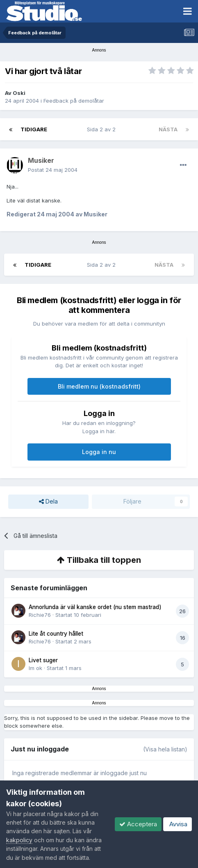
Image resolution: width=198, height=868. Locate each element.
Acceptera (138, 824)
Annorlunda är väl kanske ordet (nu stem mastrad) (95, 607)
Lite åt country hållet (56, 634)
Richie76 (40, 615)
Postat (53, 170)
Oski (19, 93)
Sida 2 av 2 (103, 129)
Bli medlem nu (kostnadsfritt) (99, 386)
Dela (48, 502)
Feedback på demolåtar (74, 101)
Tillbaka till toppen (99, 560)
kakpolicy (19, 840)
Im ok (35, 668)
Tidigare (34, 129)
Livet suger (43, 660)
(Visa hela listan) (165, 749)
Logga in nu (99, 452)
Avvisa (178, 824)
